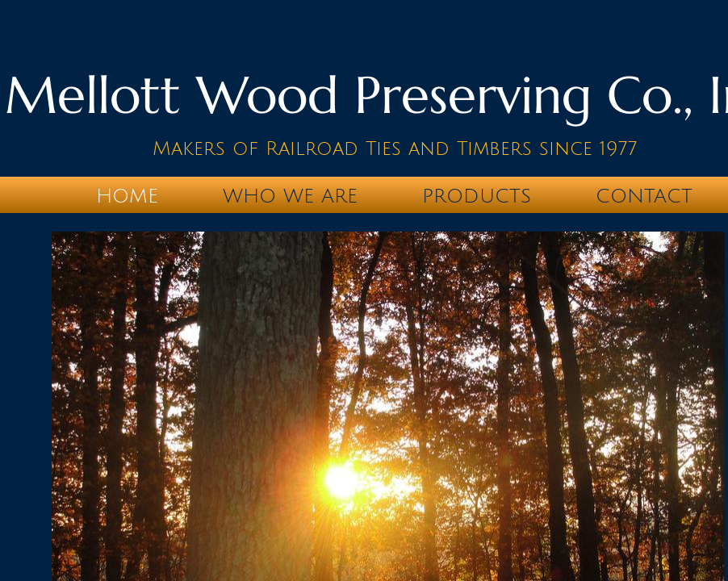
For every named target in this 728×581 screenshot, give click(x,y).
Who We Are (290, 196)
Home (127, 196)
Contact (644, 196)
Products (477, 196)
